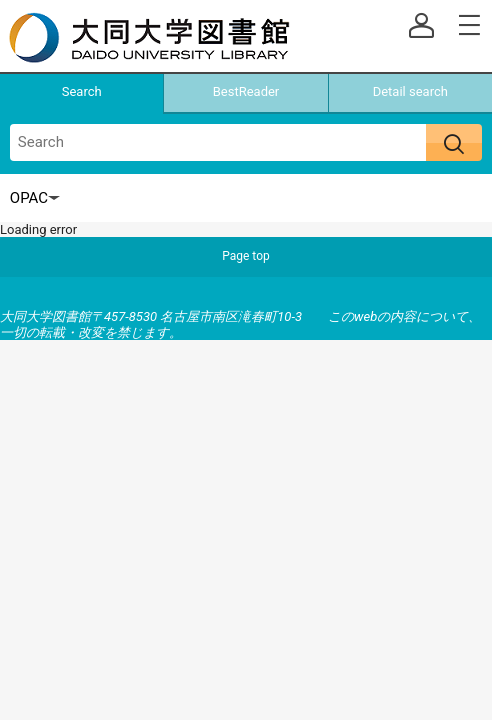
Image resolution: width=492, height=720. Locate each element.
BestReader (246, 91)
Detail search (410, 91)
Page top (246, 256)
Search (82, 91)
